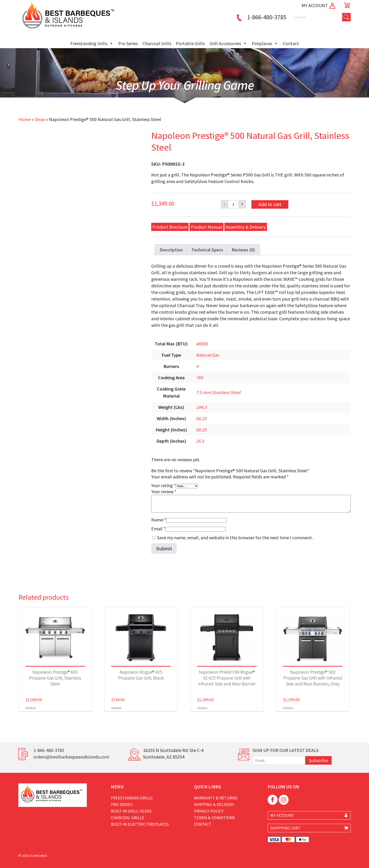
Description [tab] (171, 250)
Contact (291, 43)
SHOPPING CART (285, 828)
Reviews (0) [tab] (243, 250)
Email (158, 529)
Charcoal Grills (157, 43)
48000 (202, 344)
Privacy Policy (209, 811)
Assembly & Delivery (246, 227)
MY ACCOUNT (319, 5)
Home (24, 119)
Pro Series (128, 43)
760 (199, 377)
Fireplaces (265, 43)
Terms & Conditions (214, 818)
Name (159, 520)
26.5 (200, 441)
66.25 (201, 418)
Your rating (163, 485)
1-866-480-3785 (261, 17)
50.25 (201, 430)
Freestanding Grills (92, 43)
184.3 (201, 407)
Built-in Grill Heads (131, 811)
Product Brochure (170, 227)
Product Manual (206, 227)
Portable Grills (190, 43)
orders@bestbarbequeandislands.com (71, 757)
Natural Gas (207, 355)
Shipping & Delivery (214, 804)
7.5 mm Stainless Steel (218, 392)
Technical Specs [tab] (207, 250)
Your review (164, 491)
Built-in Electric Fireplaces (140, 824)
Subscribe (318, 760)
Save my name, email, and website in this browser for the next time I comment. (235, 538)
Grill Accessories (228, 43)
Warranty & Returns (216, 798)
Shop (40, 119)
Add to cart (270, 204)
